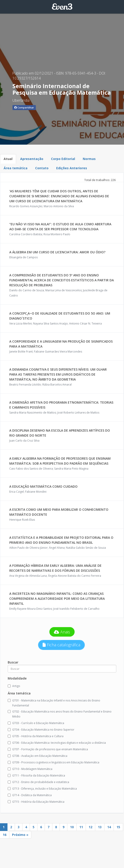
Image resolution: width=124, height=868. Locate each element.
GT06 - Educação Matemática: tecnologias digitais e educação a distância (57, 743)
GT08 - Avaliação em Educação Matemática (38, 756)
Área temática (16, 168)
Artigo (14, 686)
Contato (42, 168)
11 (81, 827)
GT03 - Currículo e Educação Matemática (36, 723)
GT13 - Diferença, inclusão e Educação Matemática (42, 789)
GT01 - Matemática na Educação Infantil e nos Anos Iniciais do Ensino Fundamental (54, 703)
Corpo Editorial (63, 159)
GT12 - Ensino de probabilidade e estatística (38, 782)
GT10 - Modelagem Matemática (30, 769)
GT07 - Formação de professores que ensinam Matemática (48, 749)
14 (109, 827)
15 (118, 827)
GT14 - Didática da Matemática (30, 795)
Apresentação (32, 159)
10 (72, 827)
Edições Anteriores (72, 168)
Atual (8, 159)
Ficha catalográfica (61, 645)
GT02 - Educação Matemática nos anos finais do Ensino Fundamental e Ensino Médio (60, 714)
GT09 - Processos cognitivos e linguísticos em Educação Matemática (53, 762)
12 (90, 827)
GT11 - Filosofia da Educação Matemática (36, 775)
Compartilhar (24, 107)
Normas (89, 159)
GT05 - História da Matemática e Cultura (36, 736)
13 (100, 827)
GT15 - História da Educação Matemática (36, 802)
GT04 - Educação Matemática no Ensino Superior (41, 730)
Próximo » (20, 835)
